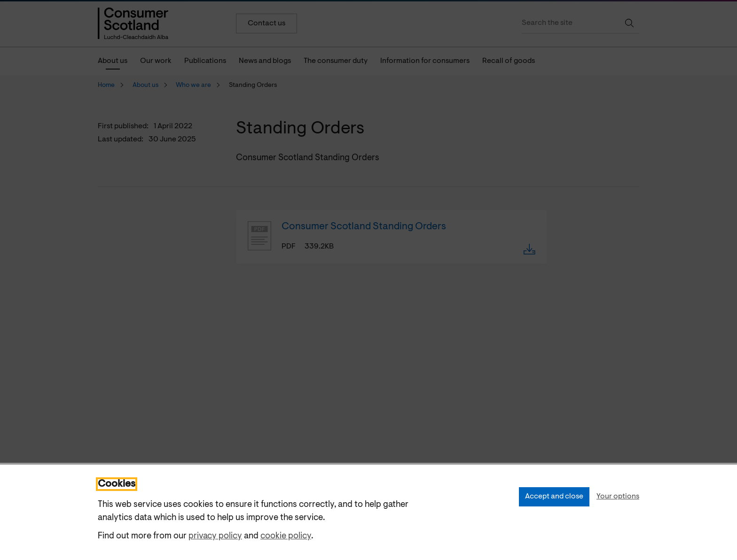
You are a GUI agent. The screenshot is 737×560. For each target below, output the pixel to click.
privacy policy (215, 536)
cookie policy (286, 536)
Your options (618, 497)
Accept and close (554, 497)
